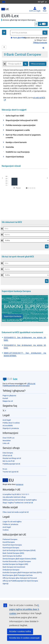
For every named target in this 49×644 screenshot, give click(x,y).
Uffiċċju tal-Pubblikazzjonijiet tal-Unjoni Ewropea (19, 385)
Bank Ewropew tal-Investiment (14, 567)
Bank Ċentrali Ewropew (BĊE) (13, 553)
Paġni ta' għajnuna (9, 396)
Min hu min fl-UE (9, 461)
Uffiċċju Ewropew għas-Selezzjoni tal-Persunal (20, 578)
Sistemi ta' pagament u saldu (18, 130)
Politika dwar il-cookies (11, 423)
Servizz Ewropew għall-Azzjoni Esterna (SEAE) (19, 559)
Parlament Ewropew (10, 539)
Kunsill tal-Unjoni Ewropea (12, 545)
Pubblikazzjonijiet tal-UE (11, 464)
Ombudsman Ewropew (11, 570)
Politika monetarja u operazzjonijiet (21, 125)
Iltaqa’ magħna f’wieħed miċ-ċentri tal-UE (18, 503)
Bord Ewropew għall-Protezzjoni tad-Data (18, 575)
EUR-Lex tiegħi (35, 9)
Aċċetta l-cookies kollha (20, 631)
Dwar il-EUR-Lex (8, 438)
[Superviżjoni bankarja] (13, 316)
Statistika (10, 147)
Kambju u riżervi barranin (16, 142)
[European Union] (8, 480)
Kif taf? (42, 2)
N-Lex (5, 469)
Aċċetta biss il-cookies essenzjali (24, 638)
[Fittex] (45, 33)
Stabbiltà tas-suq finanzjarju (17, 152)
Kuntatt (5, 398)
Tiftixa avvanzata (38, 64)
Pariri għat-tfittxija (19, 38)
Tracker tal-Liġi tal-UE (11, 472)
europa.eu (20, 484)
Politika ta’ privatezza (10, 524)
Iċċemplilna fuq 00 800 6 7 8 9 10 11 (16, 494)
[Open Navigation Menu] (4, 32)
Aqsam (45, 48)
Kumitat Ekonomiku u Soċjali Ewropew (17, 561)
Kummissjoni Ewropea (11, 548)
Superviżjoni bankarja (15, 157)
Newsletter (7, 441)
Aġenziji (5, 584)
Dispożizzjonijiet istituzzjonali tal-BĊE (22, 120)
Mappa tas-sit (8, 401)
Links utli (6, 443)
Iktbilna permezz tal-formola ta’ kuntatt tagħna (20, 500)
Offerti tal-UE (7, 456)
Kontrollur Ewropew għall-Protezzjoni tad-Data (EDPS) (22, 572)
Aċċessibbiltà (8, 426)
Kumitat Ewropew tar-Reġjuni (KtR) (15, 564)
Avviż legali (7, 420)
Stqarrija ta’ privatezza (11, 428)
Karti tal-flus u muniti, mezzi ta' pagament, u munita (23, 136)
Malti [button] (45, 9)
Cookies (6, 530)
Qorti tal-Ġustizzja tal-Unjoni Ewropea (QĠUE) (19, 550)
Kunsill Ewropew (9, 542)
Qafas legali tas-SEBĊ (14, 116)
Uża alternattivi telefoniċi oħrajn (14, 497)
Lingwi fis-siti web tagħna (12, 522)
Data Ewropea (8, 453)
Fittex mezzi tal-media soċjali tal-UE (16, 512)
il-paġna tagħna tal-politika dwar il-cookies (24, 609)
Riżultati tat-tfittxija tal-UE (12, 458)
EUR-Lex (10, 16)
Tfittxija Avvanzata (40, 43)
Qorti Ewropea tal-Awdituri (12, 556)
